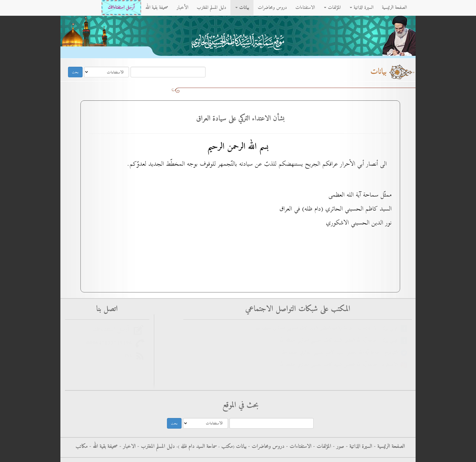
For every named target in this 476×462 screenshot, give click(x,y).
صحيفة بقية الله (157, 8)
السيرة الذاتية (362, 8)
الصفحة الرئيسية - (389, 447)
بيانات (242, 8)
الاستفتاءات (305, 8)
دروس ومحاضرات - (265, 447)
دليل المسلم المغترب (211, 8)
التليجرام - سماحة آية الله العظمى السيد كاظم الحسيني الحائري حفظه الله (341, 353)
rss (130, 356)
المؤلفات (332, 8)
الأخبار (182, 8)
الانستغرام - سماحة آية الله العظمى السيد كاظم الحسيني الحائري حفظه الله (340, 365)
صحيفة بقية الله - (103, 447)
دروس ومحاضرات (272, 8)
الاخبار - (127, 447)
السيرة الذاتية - (358, 447)
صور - (338, 447)
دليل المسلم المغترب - (155, 447)
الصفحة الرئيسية (394, 8)
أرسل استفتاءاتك (121, 7)
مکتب (226, 447)
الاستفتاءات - (298, 447)
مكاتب (82, 447)
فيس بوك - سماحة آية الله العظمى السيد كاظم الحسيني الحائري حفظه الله (340, 341)
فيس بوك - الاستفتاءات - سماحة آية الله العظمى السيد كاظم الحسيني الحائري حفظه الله (328, 328)
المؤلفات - (321, 447)
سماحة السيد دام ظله (198, 447)
